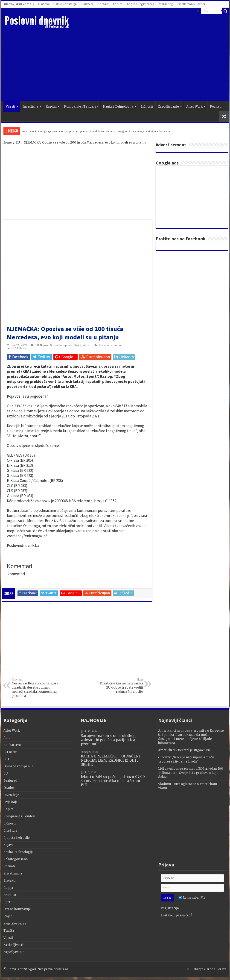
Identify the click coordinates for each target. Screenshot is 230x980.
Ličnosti (147, 107)
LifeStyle (10, 831)
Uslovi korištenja (65, 4)
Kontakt (103, 4)
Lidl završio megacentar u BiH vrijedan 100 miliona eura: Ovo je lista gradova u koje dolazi (191, 773)
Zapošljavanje (168, 107)
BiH (6, 759)
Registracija (170, 908)
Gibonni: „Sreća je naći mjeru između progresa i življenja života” (186, 759)
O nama (44, 4)
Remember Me (192, 898)
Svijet (78, 345)
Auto (7, 738)
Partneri (87, 4)
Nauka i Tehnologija (118, 107)
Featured (10, 781)
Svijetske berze (15, 923)
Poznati (216, 107)
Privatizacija (13, 873)
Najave (44, 345)
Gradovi (9, 788)
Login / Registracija (140, 4)
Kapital (51, 107)
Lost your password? (176, 915)
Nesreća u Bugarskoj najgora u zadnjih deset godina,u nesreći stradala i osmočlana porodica (35, 688)
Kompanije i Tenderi (80, 107)
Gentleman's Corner (192, 4)
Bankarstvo (12, 745)
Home (7, 142)
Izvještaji (10, 802)
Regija (8, 888)
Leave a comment (110, 345)
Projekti (9, 881)
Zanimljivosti (13, 945)
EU (18, 142)
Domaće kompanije (18, 766)
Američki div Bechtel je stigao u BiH (185, 750)
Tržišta (9, 931)
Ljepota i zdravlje (17, 838)
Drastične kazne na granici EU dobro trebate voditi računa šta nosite (119, 686)
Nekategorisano (16, 859)
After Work (194, 107)
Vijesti (10, 107)
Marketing (166, 4)
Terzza (221, 969)
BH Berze (10, 752)
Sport (8, 902)
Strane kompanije (62, 345)
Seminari (10, 895)
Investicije (30, 107)
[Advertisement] (142, 64)
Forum (118, 4)
